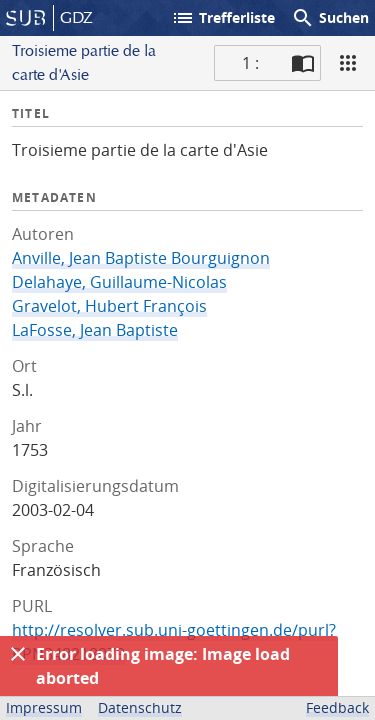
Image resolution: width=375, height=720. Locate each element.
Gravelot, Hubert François (109, 306)
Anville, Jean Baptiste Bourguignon (141, 258)
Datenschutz (140, 707)
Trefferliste (223, 18)
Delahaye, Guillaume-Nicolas (119, 282)
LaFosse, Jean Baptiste (95, 330)
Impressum (44, 707)
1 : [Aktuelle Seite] (250, 63)
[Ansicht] (348, 63)
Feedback (337, 707)
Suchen (330, 18)
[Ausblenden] (18, 654)
